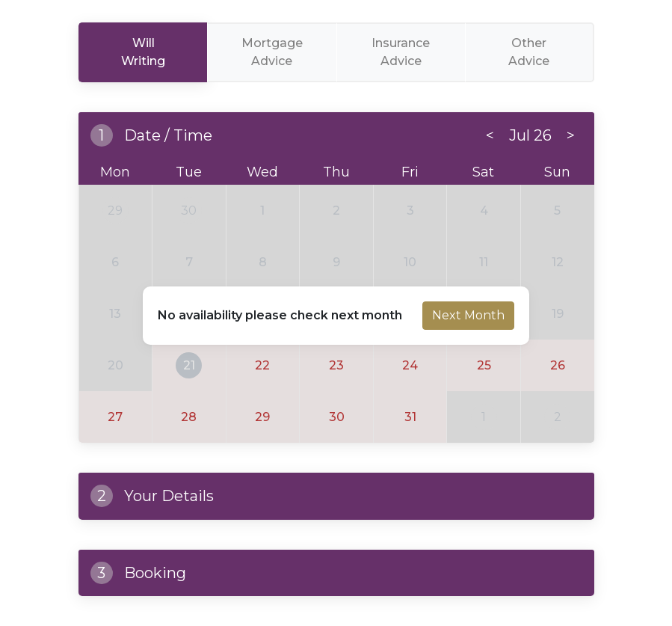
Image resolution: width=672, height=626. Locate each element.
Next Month (468, 315)
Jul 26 (530, 135)
